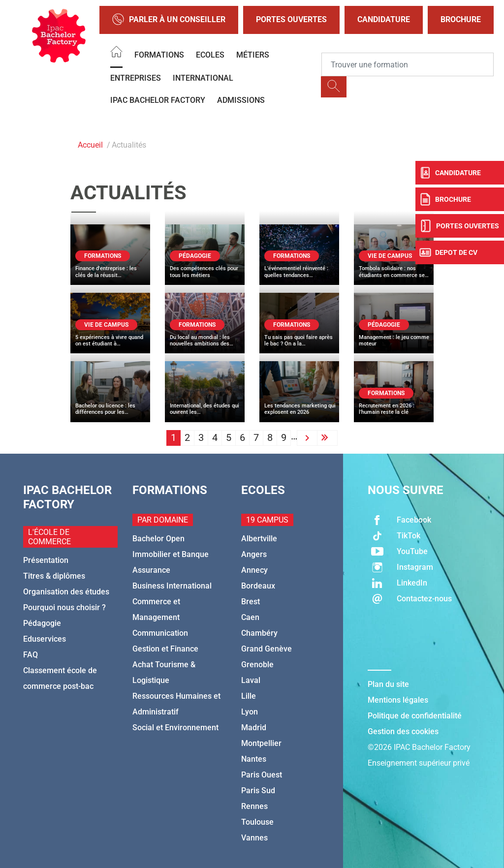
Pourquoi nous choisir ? (64, 607)
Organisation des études (66, 592)
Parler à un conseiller (169, 20)
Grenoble (257, 665)
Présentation (46, 560)
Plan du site (388, 684)
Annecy (254, 570)
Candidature (384, 19)
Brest (251, 602)
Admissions (241, 100)
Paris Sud (258, 790)
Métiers (253, 55)
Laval (251, 680)
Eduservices (45, 639)
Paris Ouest (262, 775)
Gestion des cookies (403, 731)
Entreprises (136, 78)
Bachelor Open (158, 539)
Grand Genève (267, 649)
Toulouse (257, 822)
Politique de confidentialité (415, 716)
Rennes (254, 806)
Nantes (254, 759)
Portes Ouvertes (291, 19)
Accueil (90, 145)
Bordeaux (258, 586)
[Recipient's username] (408, 64)
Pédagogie (42, 623)
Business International (172, 586)
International (203, 78)
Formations (159, 55)
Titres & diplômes (54, 576)
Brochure (461, 19)
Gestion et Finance (165, 649)
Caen (250, 617)
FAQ (31, 655)
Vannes (254, 838)
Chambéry (259, 633)
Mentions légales (398, 700)
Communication (160, 633)
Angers (254, 554)
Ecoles (210, 55)
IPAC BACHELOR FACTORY (158, 100)
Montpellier (261, 743)
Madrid (254, 728)
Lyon (250, 712)
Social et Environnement (175, 728)
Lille (249, 696)
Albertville (259, 539)
